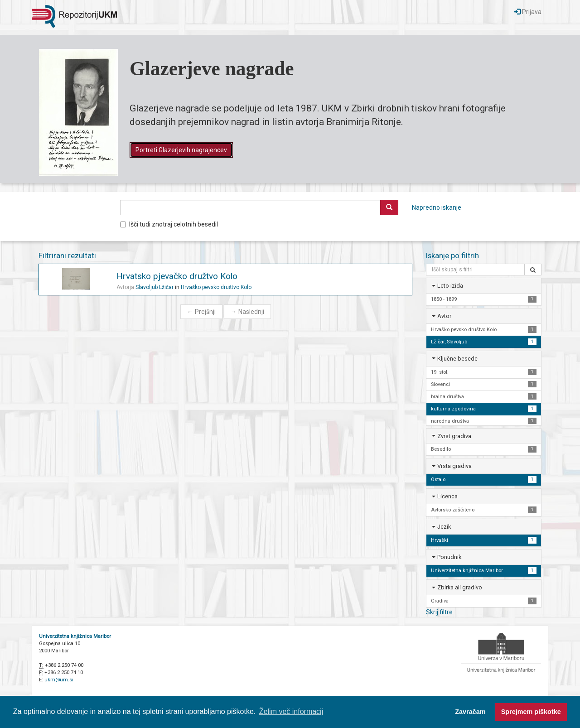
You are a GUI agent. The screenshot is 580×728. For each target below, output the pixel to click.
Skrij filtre (439, 612)
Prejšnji (201, 312)
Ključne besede (457, 359)
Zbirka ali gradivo (460, 587)
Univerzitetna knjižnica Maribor (75, 636)
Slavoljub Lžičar (155, 287)
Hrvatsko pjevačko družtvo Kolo (177, 276)
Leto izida (450, 286)
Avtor (444, 316)
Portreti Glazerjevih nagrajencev (181, 150)
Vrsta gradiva (454, 466)
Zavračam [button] (470, 712)
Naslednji (247, 312)
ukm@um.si (59, 680)
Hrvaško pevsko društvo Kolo (216, 287)
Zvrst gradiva (454, 436)
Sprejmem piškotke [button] (531, 712)
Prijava (528, 12)
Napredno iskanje (437, 207)
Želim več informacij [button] (291, 711)
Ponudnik (449, 557)
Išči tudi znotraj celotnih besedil (169, 224)
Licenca (447, 496)
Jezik (444, 527)
